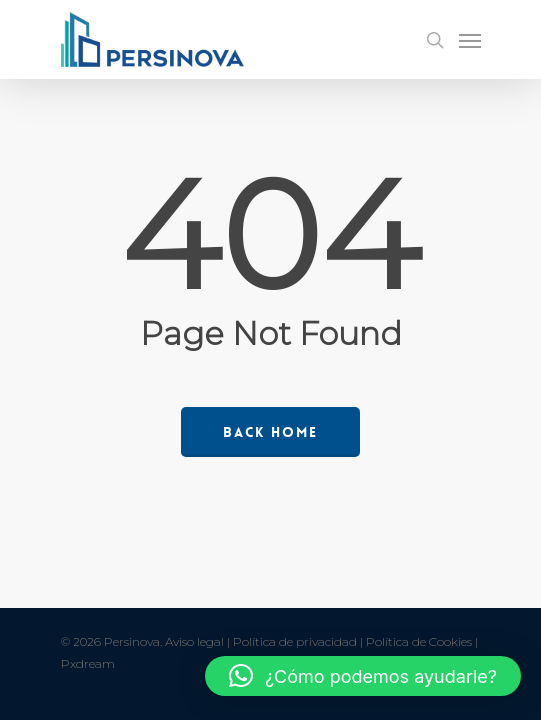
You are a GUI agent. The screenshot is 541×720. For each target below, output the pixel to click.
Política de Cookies (419, 641)
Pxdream (88, 663)
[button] (363, 676)
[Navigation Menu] (470, 40)
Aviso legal (194, 641)
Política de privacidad (295, 641)
